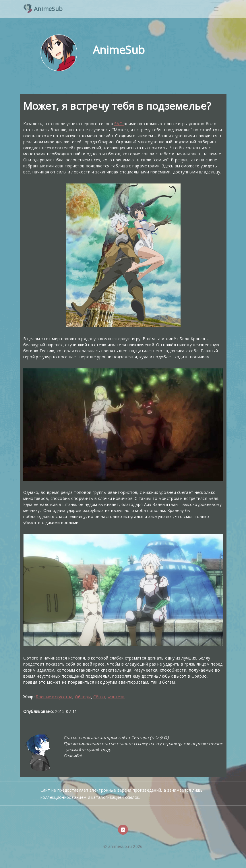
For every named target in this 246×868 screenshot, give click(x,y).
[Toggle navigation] (216, 9)
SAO (119, 124)
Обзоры (83, 697)
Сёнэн (99, 697)
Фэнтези (116, 697)
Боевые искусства (54, 697)
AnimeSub (43, 8)
